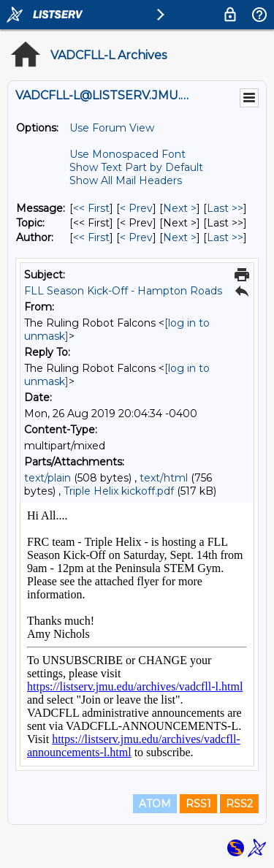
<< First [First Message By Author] (91, 237)
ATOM (155, 804)
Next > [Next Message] (180, 208)
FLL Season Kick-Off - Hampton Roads (123, 291)
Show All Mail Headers (126, 180)
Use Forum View (112, 128)
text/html (164, 478)
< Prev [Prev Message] (136, 208)
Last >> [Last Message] (225, 208)
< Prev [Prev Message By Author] (136, 237)
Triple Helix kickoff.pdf (119, 491)
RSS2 (239, 804)
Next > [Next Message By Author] (180, 237)
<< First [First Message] (91, 208)
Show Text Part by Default (136, 167)
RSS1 (198, 804)
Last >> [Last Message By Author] (225, 237)
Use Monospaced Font (128, 154)
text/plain (47, 478)
